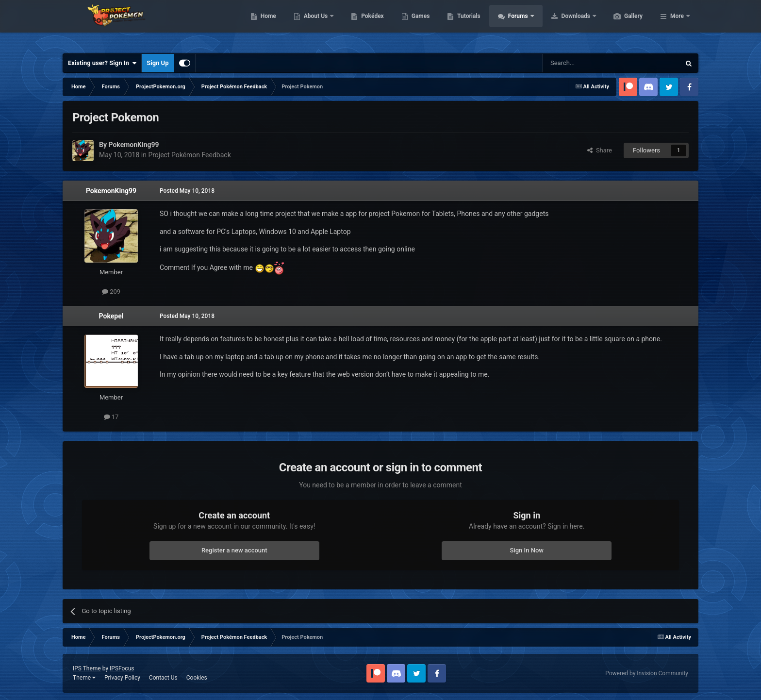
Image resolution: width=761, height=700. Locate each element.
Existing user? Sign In (102, 63)
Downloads (622, 24)
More (677, 24)
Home (314, 24)
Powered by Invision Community (647, 673)
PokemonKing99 (111, 191)
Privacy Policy (122, 678)
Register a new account (234, 550)
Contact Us (163, 678)
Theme (84, 678)
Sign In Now (527, 550)
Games (467, 24)
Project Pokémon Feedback (189, 155)
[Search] (588, 63)
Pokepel (111, 316)
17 (111, 417)
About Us (362, 24)
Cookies (197, 678)
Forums (565, 24)
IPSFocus (122, 668)
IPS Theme (87, 668)
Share (600, 150)
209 (111, 292)
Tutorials (514, 24)
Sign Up (157, 63)
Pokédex (418, 24)
